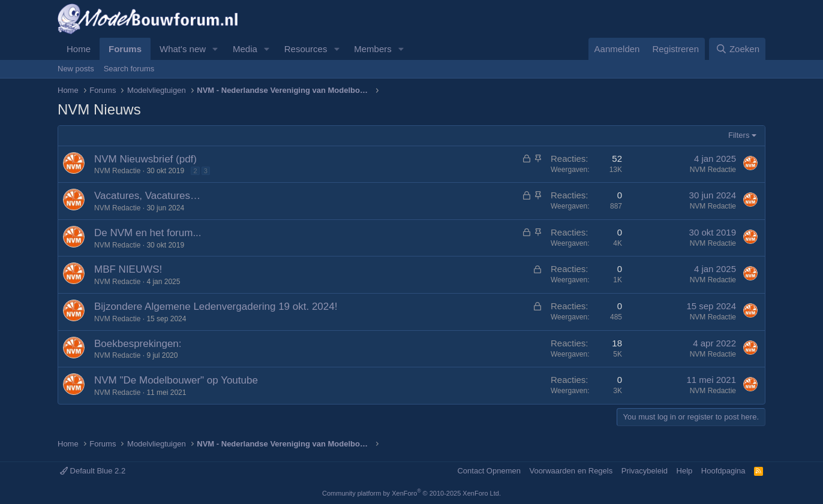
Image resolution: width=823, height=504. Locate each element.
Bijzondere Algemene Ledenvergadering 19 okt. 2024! (216, 307)
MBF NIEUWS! (128, 269)
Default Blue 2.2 (93, 471)
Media (245, 49)
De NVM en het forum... (148, 233)
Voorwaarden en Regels (571, 471)
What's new (183, 49)
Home (79, 49)
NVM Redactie (117, 171)
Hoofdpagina (723, 471)
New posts (76, 69)
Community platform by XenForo (411, 493)
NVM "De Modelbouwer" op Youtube (176, 380)
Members (373, 49)
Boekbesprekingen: (138, 344)
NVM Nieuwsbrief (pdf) (145, 159)
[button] (215, 49)
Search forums (129, 69)
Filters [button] (739, 135)
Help (685, 471)
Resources (306, 49)
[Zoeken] (737, 49)
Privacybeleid (645, 471)
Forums (125, 49)
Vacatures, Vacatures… (147, 196)
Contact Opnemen (489, 471)
